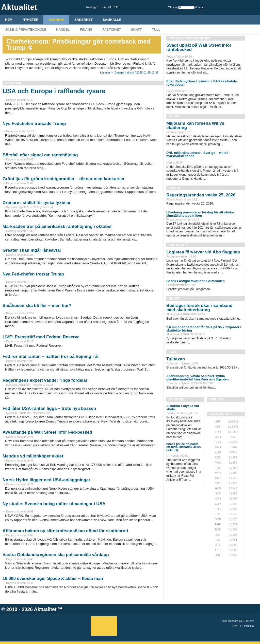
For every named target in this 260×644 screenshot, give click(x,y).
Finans (86, 30)
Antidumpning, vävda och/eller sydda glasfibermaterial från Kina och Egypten (198, 378)
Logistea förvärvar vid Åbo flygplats (203, 252)
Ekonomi (56, 20)
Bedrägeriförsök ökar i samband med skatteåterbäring (199, 308)
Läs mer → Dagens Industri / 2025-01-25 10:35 (129, 72)
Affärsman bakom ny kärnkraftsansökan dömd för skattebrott (65, 531)
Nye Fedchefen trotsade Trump (34, 124)
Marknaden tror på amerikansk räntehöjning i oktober (57, 226)
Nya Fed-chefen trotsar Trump (33, 274)
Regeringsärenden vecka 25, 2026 (201, 195)
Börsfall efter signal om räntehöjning (40, 155)
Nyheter (30, 20)
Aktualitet (45, 609)
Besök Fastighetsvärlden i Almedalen (196, 281)
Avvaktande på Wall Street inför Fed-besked (47, 432)
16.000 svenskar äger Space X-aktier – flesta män (53, 578)
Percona (249, 626)
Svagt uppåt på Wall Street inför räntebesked (199, 47)
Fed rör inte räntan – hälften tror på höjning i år (51, 356)
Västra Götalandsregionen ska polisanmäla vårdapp (56, 555)
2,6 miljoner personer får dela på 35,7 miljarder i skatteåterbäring (204, 329)
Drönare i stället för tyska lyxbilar (37, 203)
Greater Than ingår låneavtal (32, 250)
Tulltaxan (176, 359)
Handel (63, 30)
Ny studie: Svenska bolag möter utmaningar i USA (54, 504)
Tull (156, 30)
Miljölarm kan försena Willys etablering (195, 125)
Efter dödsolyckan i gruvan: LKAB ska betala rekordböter (201, 83)
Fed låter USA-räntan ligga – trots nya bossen (49, 408)
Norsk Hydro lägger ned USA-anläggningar (46, 480)
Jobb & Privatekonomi (26, 30)
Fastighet (112, 30)
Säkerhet (84, 20)
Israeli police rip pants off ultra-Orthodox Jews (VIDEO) (183, 447)
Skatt (136, 30)
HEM (9, 20)
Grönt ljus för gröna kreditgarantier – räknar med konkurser (64, 179)
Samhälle (112, 20)
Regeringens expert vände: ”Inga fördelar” (46, 380)
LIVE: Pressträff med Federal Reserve (41, 337)
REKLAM (217, 399)
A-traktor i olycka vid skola (183, 408)
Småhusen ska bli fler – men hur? (37, 306)
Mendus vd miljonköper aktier (33, 456)
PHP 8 (238, 626)
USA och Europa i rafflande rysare (54, 91)
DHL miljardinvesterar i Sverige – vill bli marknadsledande (197, 154)
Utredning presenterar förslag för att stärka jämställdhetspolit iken (200, 214)
